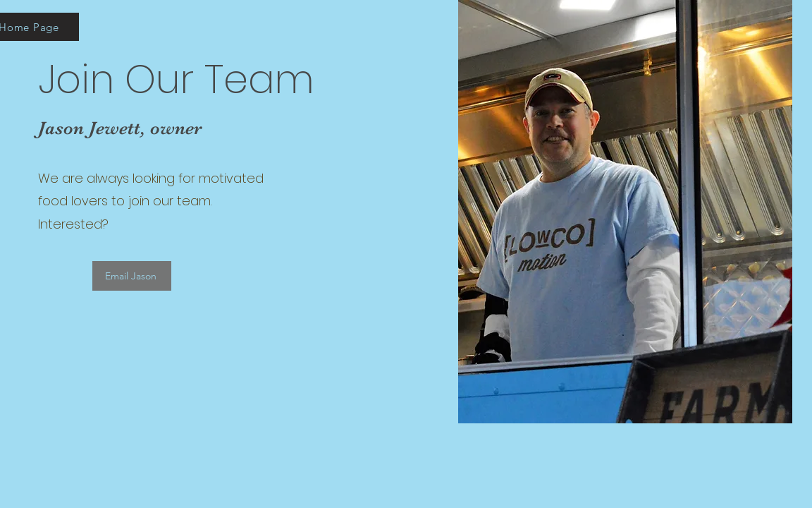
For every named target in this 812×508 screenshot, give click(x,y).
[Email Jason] (132, 276)
